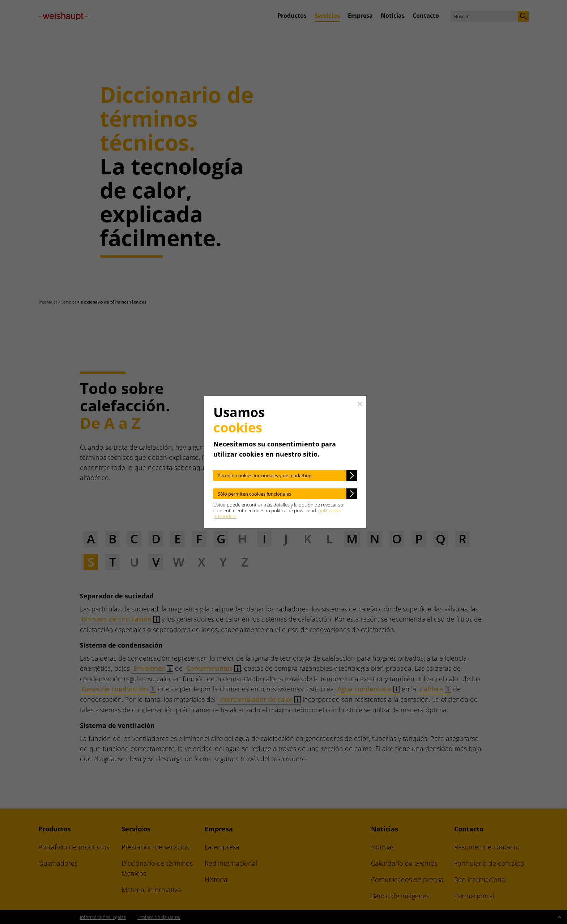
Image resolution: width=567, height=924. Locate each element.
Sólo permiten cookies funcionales (254, 494)
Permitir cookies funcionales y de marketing (265, 475)
